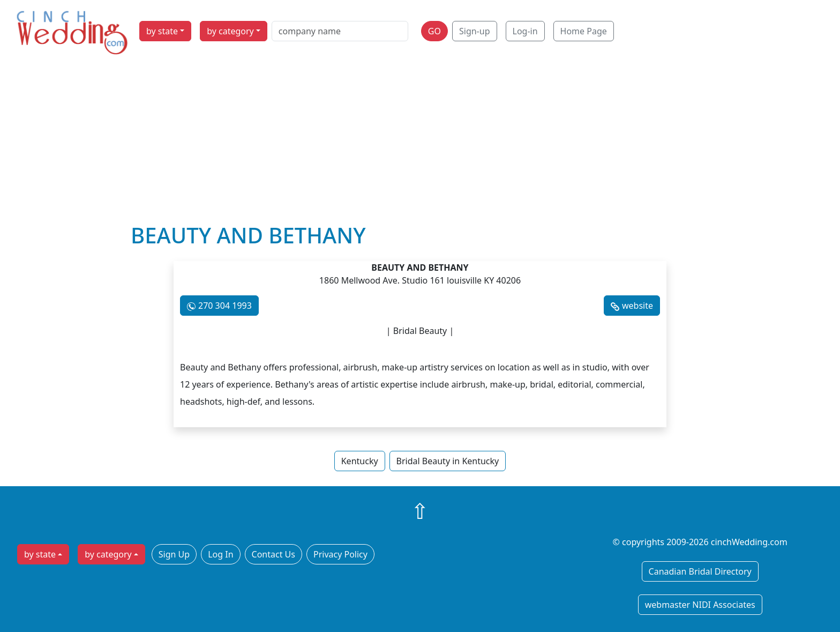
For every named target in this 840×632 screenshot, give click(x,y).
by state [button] (162, 31)
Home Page (584, 31)
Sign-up (475, 31)
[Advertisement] (420, 142)
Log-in (525, 31)
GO (434, 31)
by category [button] (230, 31)
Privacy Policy (340, 554)
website (637, 306)
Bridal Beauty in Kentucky (448, 461)
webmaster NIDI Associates (700, 605)
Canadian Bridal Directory (700, 571)
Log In (220, 554)
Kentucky (360, 461)
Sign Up (174, 554)
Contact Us (273, 554)
